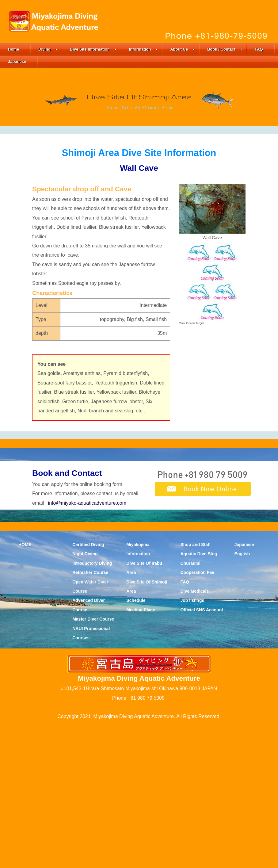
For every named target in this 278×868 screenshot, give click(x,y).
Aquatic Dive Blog (199, 698)
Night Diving (85, 698)
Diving (48, 49)
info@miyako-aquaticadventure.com (87, 646)
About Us (183, 49)
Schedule (136, 744)
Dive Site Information (93, 49)
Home (13, 49)
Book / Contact (225, 49)
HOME (25, 688)
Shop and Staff (195, 688)
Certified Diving (88, 688)
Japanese (17, 61)
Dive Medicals (194, 735)
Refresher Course (90, 716)
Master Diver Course (93, 763)
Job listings (192, 744)
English (242, 698)
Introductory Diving (92, 707)
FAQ (259, 49)
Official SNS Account (202, 753)
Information (144, 49)
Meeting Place (141, 753)
